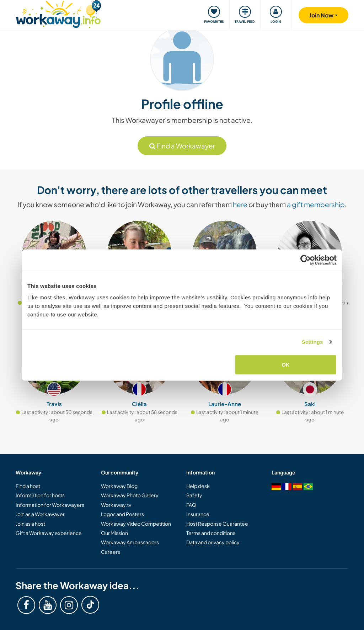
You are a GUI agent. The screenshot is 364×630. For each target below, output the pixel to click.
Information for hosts (40, 495)
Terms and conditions (211, 533)
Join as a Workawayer (40, 514)
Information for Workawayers (50, 505)
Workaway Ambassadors (130, 542)
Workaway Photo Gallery (130, 495)
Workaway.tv (116, 505)
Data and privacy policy (213, 542)
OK (286, 364)
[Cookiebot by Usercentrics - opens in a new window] (306, 260)
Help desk (198, 486)
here (240, 204)
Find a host (28, 486)
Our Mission (114, 533)
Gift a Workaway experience (49, 533)
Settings (312, 342)
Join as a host (30, 524)
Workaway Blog (119, 486)
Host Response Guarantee (217, 524)
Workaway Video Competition (136, 524)
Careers (111, 552)
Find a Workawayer (182, 146)
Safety (194, 495)
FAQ (191, 505)
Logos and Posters (122, 514)
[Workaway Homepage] (58, 13)
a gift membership (316, 204)
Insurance (198, 514)
